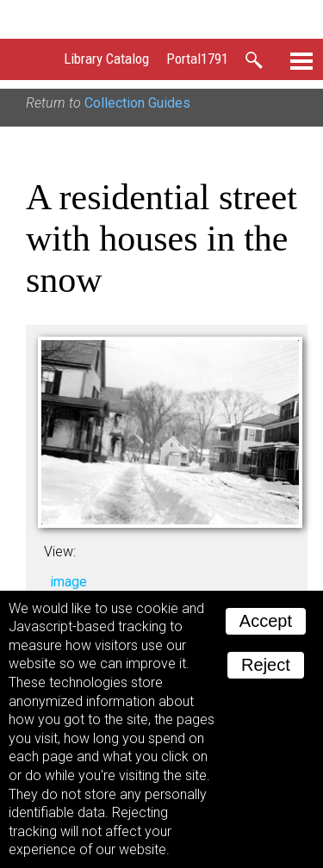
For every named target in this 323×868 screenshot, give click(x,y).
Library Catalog (106, 59)
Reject (266, 665)
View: (60, 552)
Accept (266, 621)
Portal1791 (197, 59)
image (68, 582)
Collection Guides (137, 103)
